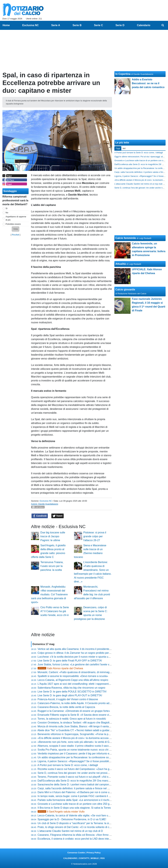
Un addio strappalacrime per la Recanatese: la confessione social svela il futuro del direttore (90, 757)
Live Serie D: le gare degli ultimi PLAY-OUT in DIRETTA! (70, 695)
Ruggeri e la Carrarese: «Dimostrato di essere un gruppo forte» (74, 711)
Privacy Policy (94, 853)
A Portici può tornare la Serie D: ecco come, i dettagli (68, 765)
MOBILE (95, 858)
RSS (102, 858)
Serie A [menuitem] (56, 25)
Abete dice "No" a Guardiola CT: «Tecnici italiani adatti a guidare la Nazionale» (82, 730)
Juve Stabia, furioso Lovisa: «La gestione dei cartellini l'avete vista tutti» (79, 664)
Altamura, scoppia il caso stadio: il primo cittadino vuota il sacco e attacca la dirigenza (87, 746)
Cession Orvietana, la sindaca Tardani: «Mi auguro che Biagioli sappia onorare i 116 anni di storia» (94, 723)
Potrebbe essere (13, 224)
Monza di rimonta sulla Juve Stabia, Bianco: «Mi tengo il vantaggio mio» (79, 726)
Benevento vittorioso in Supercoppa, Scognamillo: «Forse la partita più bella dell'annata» (88, 734)
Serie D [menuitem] (120, 25)
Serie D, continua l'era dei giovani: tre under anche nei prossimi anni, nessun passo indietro (90, 773)
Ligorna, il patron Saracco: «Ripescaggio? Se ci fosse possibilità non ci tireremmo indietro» (90, 761)
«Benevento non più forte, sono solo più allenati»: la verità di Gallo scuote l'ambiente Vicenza (91, 742)
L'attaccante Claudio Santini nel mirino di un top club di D (70, 831)
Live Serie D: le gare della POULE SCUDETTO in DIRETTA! (72, 692)
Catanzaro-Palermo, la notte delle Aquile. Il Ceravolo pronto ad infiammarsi (80, 703)
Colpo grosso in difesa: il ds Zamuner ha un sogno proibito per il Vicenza (79, 653)
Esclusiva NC (46, 501)
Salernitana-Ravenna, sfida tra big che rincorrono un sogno (71, 688)
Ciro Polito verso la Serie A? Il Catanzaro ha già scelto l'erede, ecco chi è (55, 611)
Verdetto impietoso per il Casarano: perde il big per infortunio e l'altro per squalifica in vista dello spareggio (98, 754)
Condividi (40, 516)
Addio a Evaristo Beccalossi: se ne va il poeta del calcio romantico (148, 83)
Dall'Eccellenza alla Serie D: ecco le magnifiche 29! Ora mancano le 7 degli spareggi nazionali (92, 781)
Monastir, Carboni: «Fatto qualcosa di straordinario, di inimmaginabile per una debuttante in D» (92, 672)
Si (7, 208)
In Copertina (123, 74)
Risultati (16, 235)
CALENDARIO (70, 858)
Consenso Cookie (76, 853)
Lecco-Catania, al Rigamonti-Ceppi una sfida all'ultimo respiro (73, 680)
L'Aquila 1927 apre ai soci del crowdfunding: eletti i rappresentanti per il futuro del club (87, 684)
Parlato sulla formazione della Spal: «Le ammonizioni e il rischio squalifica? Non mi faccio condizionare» (97, 800)
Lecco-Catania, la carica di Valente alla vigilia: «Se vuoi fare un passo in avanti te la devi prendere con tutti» (99, 815)
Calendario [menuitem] (144, 25)
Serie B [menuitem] (77, 25)
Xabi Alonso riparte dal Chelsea (60, 668)
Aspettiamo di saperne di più (16, 218)
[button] (16, 229)
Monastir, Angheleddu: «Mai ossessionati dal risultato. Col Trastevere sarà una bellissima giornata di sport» (49, 594)
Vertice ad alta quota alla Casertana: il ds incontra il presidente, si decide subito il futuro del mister (94, 649)
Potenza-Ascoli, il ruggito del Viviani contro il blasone (68, 699)
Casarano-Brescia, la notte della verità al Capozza (66, 707)
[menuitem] (163, 25)
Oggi (118, 148)
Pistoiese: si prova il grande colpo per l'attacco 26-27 (95, 536)
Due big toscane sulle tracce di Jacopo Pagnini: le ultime (53, 536)
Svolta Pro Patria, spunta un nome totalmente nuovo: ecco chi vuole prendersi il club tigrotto (90, 750)
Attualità (121, 264)
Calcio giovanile (125, 290)
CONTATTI (84, 858)
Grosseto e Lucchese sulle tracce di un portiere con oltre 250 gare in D (78, 804)
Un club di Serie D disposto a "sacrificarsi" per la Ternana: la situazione (78, 823)
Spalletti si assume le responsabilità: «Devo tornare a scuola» (73, 676)
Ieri (124, 148)
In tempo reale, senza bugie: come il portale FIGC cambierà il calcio (76, 796)
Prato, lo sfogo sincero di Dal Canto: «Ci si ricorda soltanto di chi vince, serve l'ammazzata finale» (93, 827)
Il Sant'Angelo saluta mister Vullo (61, 812)
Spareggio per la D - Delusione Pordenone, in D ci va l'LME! (72, 819)
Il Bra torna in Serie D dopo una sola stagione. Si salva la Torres (74, 808)
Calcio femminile (126, 238)
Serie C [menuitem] (98, 25)
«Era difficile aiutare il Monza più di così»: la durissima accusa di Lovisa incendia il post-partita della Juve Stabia (102, 738)
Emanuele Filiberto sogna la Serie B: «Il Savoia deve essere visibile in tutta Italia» (84, 715)
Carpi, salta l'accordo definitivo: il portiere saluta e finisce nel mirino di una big (82, 788)
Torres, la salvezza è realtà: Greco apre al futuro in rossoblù (72, 719)
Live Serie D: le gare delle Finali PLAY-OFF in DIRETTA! (70, 661)
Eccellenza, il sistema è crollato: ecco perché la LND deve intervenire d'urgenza (83, 839)
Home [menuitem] (6, 25)
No (7, 213)
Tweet (58, 516)
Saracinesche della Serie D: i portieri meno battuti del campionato (75, 785)
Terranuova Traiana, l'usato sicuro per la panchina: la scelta (52, 566)
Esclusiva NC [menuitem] (30, 25)
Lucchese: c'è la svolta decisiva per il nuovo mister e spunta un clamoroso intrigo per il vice (90, 657)
